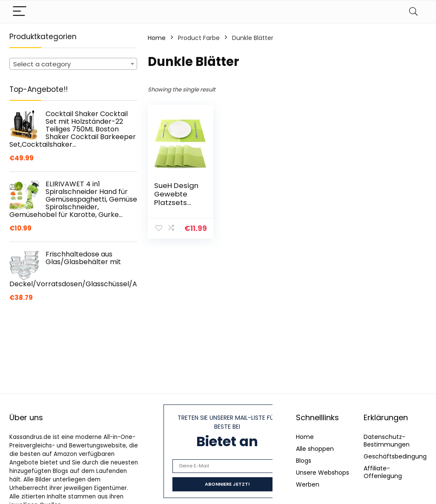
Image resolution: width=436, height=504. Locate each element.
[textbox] (73, 64)
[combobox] (73, 64)
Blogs (304, 461)
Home (157, 38)
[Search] (413, 12)
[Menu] (20, 12)
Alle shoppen (315, 449)
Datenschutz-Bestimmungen (387, 441)
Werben (308, 484)
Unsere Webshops (323, 473)
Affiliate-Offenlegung (383, 472)
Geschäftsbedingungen (399, 456)
